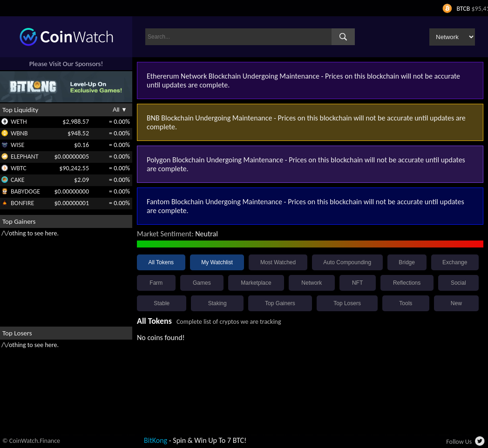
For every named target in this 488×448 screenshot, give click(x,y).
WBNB (19, 133)
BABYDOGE (25, 191)
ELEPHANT (24, 157)
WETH (19, 122)
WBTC (19, 168)
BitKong (156, 440)
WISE (17, 145)
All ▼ (120, 110)
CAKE (18, 180)
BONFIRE (22, 203)
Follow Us (459, 442)
